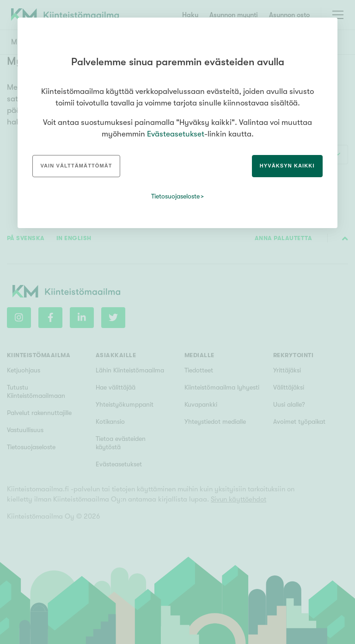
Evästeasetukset (176, 134)
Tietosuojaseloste (175, 196)
